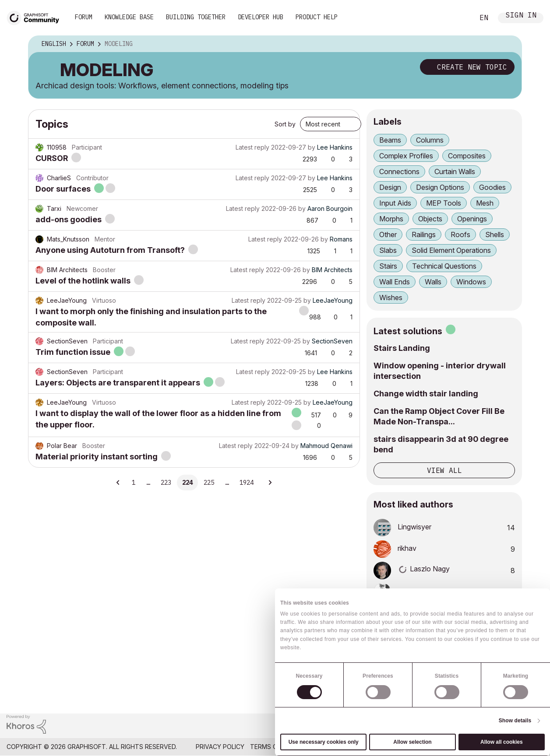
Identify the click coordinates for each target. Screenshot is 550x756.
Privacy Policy (220, 747)
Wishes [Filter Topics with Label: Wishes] (391, 297)
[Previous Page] (118, 483)
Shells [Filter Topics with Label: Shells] (495, 234)
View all (444, 470)
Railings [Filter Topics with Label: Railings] (424, 234)
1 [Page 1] (134, 483)
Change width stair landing (426, 394)
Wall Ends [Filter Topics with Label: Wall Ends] (395, 282)
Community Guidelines (337, 747)
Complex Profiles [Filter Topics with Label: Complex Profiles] (406, 156)
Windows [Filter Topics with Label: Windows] (471, 282)
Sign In (521, 16)
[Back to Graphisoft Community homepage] (36, 17)
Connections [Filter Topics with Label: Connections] (399, 171)
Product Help (317, 17)
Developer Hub (261, 17)
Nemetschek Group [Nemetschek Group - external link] (511, 747)
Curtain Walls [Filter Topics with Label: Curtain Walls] (455, 171)
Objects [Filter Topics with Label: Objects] (430, 219)
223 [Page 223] (166, 483)
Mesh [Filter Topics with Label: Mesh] (485, 203)
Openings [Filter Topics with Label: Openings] (472, 219)
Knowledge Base (129, 17)
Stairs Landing (402, 348)
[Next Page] (270, 483)
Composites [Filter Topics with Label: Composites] (467, 156)
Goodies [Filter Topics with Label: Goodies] (492, 187)
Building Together (196, 17)
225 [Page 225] (209, 483)
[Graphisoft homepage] (508, 726)
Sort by (285, 124)
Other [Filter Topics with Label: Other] (388, 234)
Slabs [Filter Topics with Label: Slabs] (388, 250)
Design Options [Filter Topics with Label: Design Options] (440, 187)
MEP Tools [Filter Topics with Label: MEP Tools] (444, 203)
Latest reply (252, 147)
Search (458, 18)
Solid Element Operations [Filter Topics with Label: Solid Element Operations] (451, 250)
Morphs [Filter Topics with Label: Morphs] (391, 219)
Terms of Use (272, 747)
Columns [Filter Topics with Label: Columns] (430, 140)
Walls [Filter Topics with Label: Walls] (433, 282)
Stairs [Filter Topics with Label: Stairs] (388, 266)
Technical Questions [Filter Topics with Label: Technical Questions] (444, 266)
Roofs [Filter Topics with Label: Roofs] (460, 234)
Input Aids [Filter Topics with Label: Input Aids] (395, 203)
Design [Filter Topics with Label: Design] (390, 187)
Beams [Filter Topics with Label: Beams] (390, 140)
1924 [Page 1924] (247, 483)
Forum (84, 17)
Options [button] (509, 44)
